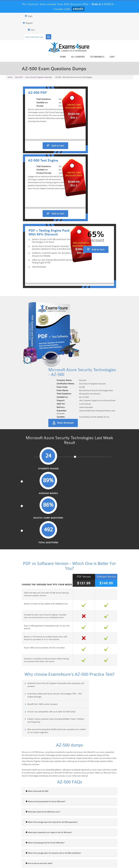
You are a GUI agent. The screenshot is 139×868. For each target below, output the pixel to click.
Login (10, 16)
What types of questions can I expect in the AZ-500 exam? (30, 656)
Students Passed (21, 377)
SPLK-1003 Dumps (80, 849)
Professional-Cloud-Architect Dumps (80, 843)
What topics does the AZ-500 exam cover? (24, 635)
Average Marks (53, 377)
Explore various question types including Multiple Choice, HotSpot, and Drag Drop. (38, 550)
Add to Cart (38, 169)
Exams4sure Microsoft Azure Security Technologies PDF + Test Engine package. (104, 526)
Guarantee (32, 860)
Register (9, 23)
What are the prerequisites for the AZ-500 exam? (27, 625)
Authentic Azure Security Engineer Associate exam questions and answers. (38, 526)
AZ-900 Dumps (59, 849)
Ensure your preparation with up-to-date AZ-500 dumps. (101, 537)
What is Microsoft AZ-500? (18, 614)
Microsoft (19, 79)
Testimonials (116, 57)
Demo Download (83, 333)
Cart (131, 57)
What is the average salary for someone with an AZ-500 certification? (34, 676)
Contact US (66, 860)
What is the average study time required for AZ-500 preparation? (33, 645)
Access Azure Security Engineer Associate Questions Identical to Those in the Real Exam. (42, 233)
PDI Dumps (37, 849)
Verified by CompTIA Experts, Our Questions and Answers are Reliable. (42, 240)
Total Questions (118, 377)
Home (82, 57)
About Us (19, 860)
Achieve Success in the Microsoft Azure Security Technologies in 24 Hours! (42, 226)
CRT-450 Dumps (102, 842)
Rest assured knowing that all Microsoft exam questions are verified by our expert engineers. (102, 550)
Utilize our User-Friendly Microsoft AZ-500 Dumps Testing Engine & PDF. (41, 248)
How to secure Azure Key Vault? (20, 686)
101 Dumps (37, 842)
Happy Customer (73, 816)
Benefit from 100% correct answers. (25, 537)
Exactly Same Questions (86, 379)
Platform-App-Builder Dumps (16, 850)
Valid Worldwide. (23, 254)
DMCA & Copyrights (84, 860)
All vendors (97, 57)
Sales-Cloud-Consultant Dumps (59, 843)
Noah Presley (73, 811)
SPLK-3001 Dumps (102, 849)
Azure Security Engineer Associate (39, 79)
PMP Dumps (15, 842)
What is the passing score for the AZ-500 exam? (26, 666)
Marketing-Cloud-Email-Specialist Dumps (123, 844)
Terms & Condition (49, 860)
